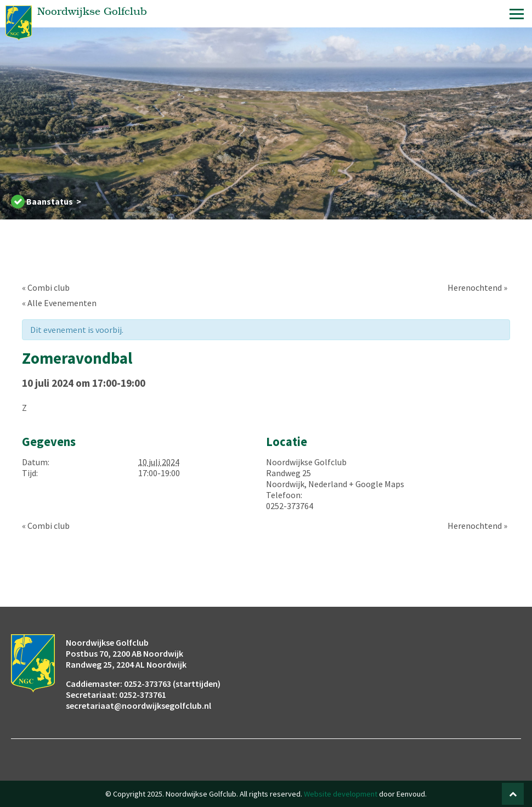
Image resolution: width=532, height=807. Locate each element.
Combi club (46, 287)
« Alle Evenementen (59, 303)
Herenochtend (477, 287)
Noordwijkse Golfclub (306, 462)
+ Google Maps (377, 484)
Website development (341, 794)
